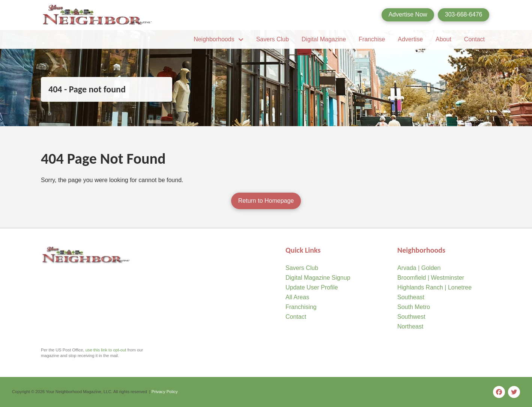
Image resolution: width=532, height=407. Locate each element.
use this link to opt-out (106, 350)
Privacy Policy (165, 392)
